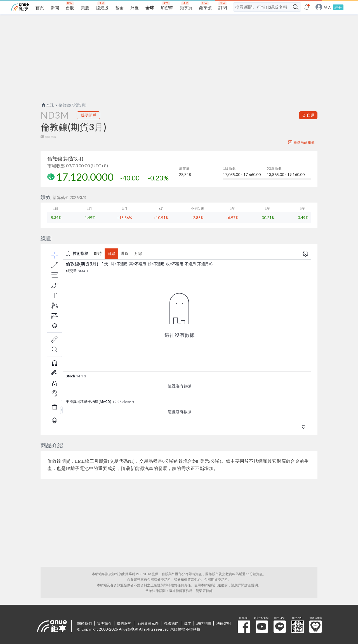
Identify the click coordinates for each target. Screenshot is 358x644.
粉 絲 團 (244, 627)
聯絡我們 (171, 623)
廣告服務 (124, 623)
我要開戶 (88, 115)
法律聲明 (223, 623)
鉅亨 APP (298, 627)
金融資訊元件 (148, 623)
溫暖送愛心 (315, 627)
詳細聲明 (251, 585)
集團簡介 (104, 623)
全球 (47, 105)
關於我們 (84, 623)
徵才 (187, 623)
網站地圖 (204, 623)
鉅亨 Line (280, 627)
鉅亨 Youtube (262, 627)
